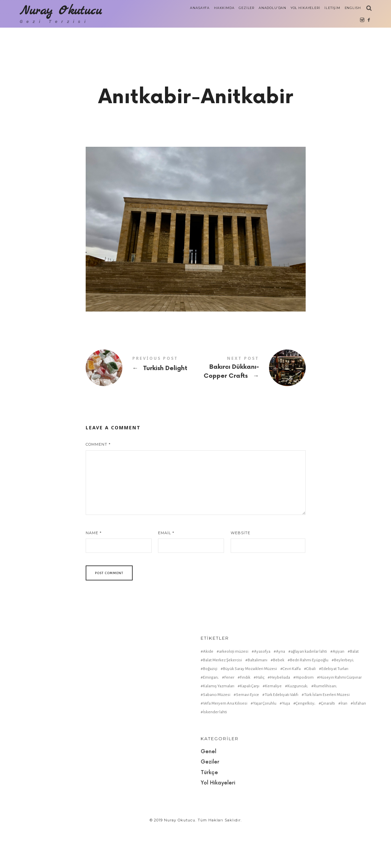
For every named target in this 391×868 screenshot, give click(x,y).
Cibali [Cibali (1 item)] (311, 706)
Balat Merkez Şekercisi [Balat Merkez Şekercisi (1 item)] (222, 697)
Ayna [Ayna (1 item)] (280, 688)
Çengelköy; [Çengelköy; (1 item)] (305, 740)
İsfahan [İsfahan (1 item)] (359, 740)
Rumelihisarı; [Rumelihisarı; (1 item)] (325, 723)
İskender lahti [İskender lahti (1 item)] (215, 749)
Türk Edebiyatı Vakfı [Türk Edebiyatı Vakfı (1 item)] (281, 732)
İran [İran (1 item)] (344, 740)
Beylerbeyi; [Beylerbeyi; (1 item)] (344, 697)
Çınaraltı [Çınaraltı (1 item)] (328, 740)
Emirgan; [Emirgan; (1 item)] (211, 714)
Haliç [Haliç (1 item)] (260, 714)
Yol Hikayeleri (218, 820)
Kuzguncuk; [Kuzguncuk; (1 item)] (298, 723)
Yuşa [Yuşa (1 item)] (286, 740)
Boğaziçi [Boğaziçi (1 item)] (210, 706)
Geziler (210, 799)
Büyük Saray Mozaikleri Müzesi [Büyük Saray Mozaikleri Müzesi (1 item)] (250, 706)
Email (166, 570)
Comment (98, 482)
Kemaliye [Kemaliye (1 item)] (273, 723)
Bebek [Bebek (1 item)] (279, 697)
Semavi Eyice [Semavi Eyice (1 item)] (247, 732)
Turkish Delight (141, 405)
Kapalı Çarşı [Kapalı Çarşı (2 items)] (250, 723)
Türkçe (209, 810)
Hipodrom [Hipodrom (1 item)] (305, 714)
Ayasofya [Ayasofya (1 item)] (262, 688)
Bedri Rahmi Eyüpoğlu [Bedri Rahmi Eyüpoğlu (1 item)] (309, 697)
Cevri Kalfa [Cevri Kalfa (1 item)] (292, 706)
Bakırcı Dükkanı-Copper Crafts (251, 405)
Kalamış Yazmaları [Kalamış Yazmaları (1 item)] (219, 723)
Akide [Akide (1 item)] (208, 688)
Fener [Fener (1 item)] (229, 714)
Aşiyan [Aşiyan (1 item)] (338, 688)
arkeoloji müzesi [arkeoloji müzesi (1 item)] (234, 688)
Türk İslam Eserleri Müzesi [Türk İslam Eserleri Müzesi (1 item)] (327, 732)
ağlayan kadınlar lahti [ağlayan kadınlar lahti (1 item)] (309, 688)
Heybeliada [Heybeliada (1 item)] (280, 714)
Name (94, 570)
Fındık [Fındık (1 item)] (245, 714)
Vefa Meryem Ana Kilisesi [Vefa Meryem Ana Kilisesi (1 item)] (225, 740)
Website (240, 570)
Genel (208, 789)
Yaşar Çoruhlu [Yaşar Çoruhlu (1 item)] (265, 740)
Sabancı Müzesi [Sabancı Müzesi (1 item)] (217, 732)
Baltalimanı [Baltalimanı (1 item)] (257, 697)
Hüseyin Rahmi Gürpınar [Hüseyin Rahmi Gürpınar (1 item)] (340, 714)
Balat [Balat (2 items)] (354, 688)
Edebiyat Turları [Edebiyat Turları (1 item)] (335, 706)
